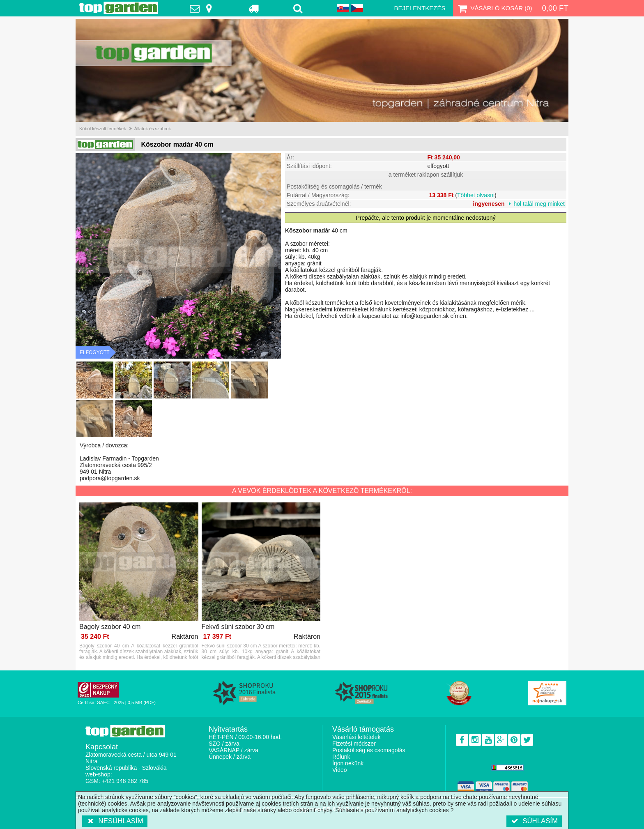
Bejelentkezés (420, 8)
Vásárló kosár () (494, 8)
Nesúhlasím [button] (115, 821)
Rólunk (341, 757)
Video (340, 770)
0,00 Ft (555, 8)
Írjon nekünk (348, 763)
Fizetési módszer (354, 744)
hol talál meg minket (539, 204)
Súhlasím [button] (534, 821)
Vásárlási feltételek (356, 737)
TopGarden (118, 8)
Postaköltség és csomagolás (369, 750)
